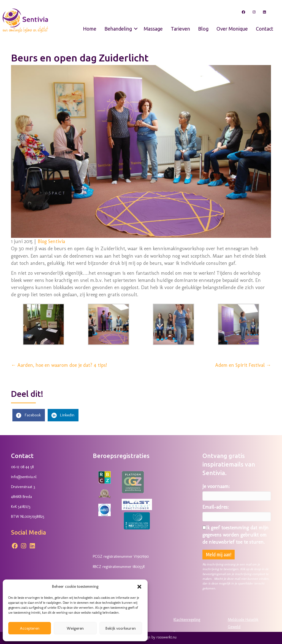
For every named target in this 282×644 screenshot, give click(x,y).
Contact (264, 27)
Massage (153, 27)
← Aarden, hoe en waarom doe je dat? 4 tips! (59, 363)
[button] (139, 587)
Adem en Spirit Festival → (243, 363)
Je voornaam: (216, 484)
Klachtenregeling (187, 618)
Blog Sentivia (51, 240)
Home (89, 27)
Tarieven (180, 27)
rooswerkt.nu (166, 635)
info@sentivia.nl (24, 475)
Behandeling (118, 27)
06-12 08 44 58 (22, 465)
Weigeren (75, 628)
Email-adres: (215, 505)
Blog (203, 27)
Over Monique (232, 27)
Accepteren (30, 628)
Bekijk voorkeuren (121, 628)
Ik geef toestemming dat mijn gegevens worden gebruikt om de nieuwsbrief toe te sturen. (235, 533)
